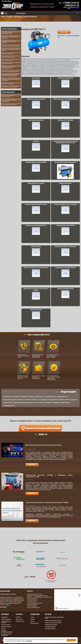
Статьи (32, 621)
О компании (4, 617)
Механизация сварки (7, 54)
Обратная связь (20, 621)
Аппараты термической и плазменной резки (8, 67)
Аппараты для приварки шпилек (10, 71)
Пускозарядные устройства (9, 105)
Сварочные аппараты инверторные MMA (8, 33)
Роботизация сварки (7, 60)
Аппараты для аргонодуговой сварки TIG (10, 37)
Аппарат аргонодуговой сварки (53, 622)
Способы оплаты (6, 624)
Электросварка (36, 82)
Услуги (32, 617)
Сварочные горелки (7, 63)
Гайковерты (36, 146)
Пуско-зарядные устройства (36, 125)
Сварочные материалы (8, 84)
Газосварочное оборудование (10, 87)
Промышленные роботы (65, 188)
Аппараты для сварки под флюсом (36, 103)
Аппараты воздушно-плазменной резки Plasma (65, 103)
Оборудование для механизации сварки (65, 272)
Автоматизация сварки (8, 57)
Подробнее (29, 641)
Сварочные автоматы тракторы (36, 188)
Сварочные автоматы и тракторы (11, 46)
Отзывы (3, 629)
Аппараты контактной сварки (65, 125)
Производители (34, 623)
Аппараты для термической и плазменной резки (36, 272)
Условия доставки (6, 619)
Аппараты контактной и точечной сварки (11, 50)
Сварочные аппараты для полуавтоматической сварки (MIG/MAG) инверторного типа (65, 146)
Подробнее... (32, 464)
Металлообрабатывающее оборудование (9, 101)
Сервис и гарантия (6, 627)
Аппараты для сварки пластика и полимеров (11, 80)
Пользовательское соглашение (6, 635)
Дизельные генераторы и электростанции (8, 96)
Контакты (18, 617)
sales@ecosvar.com (75, 8)
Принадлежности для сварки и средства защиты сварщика (10, 75)
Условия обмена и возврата (6, 622)
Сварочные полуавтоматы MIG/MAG (9, 42)
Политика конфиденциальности (7, 631)
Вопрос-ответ (19, 619)
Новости (33, 619)
